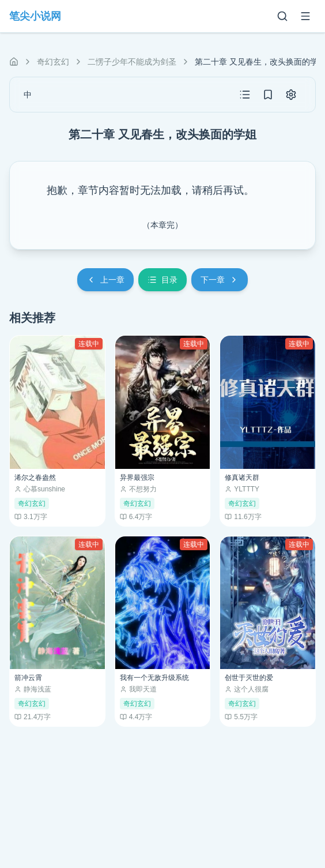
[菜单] (305, 16)
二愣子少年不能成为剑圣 (132, 62)
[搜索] (282, 16)
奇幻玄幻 (53, 62)
